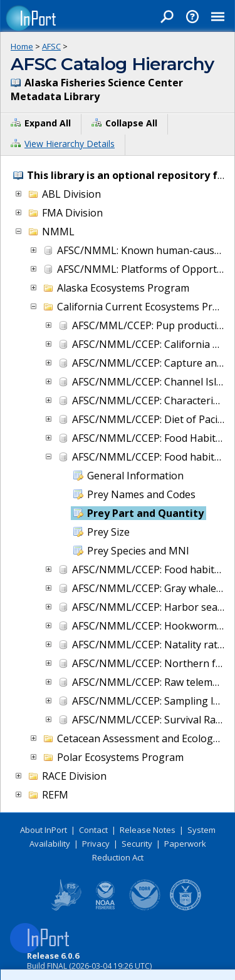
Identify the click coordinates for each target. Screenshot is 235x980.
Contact (93, 830)
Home (22, 46)
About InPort (44, 830)
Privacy (96, 844)
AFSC (51, 46)
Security (137, 844)
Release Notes (148, 830)
